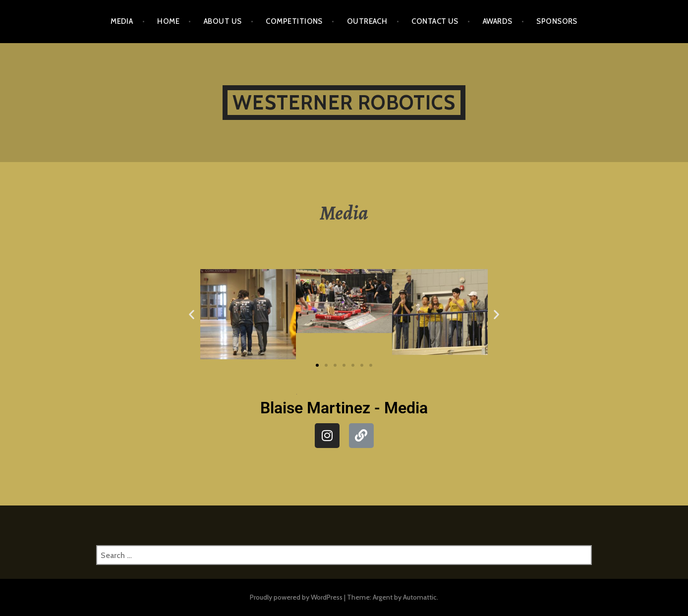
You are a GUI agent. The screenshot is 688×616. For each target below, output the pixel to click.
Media (122, 21)
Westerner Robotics (344, 102)
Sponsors (557, 21)
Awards (498, 21)
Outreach (367, 21)
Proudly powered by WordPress (296, 597)
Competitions (294, 21)
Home (168, 21)
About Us (223, 21)
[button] (192, 314)
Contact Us (435, 21)
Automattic (420, 597)
